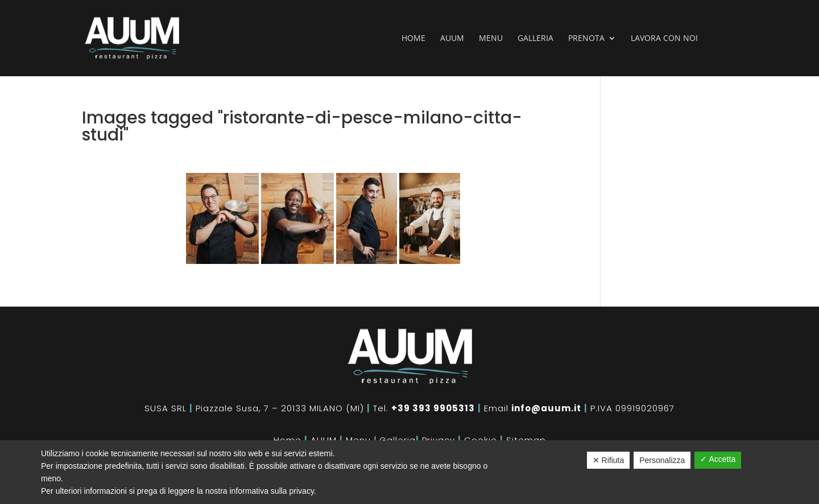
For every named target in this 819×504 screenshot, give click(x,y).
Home (413, 39)
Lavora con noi (664, 39)
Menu (491, 39)
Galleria (535, 39)
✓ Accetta (718, 459)
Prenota (586, 39)
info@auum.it (546, 408)
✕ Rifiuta (609, 460)
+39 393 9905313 (433, 408)
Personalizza (662, 460)
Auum (452, 39)
